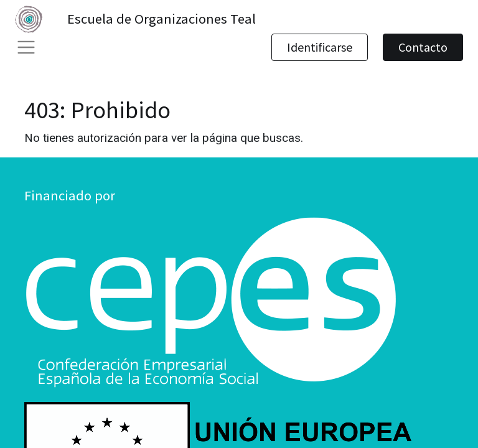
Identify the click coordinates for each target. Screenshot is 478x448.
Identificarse (320, 47)
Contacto (423, 47)
